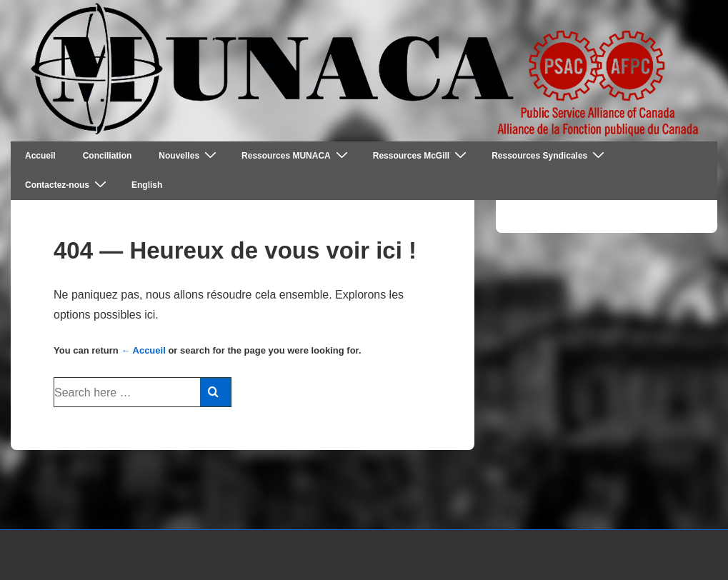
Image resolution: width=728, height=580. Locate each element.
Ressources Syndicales (550, 155)
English (147, 185)
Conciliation (108, 156)
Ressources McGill (422, 155)
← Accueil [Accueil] (143, 350)
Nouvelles (189, 155)
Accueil (40, 156)
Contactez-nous (68, 185)
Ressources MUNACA (296, 155)
